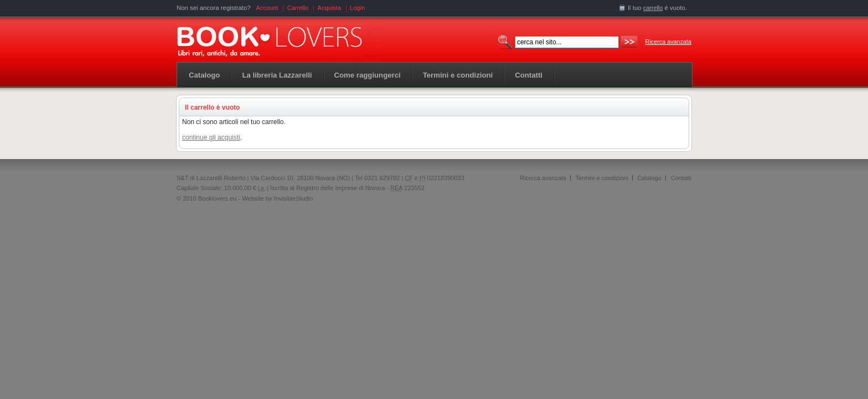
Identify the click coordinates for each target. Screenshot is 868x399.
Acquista (329, 8)
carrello (653, 8)
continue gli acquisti (211, 137)
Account (267, 8)
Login (357, 8)
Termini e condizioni (602, 178)
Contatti (681, 178)
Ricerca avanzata (668, 42)
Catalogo (204, 75)
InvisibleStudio (293, 198)
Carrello (298, 8)
